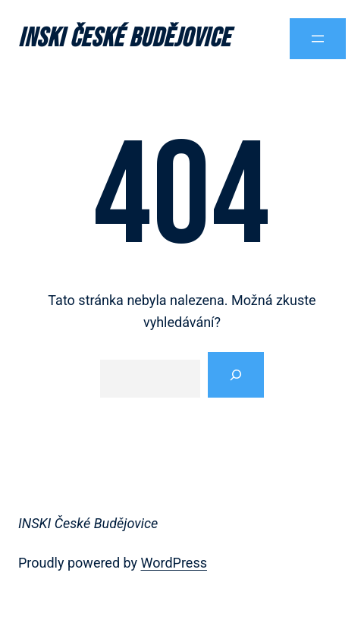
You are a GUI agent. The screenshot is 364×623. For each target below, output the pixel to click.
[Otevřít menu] (318, 39)
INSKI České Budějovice (124, 38)
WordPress (174, 563)
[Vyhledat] (236, 375)
